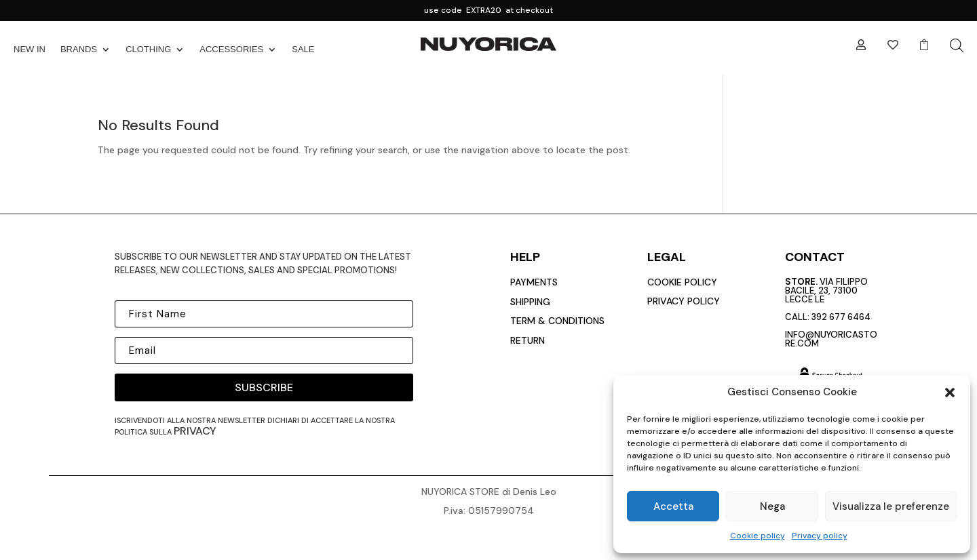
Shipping (530, 302)
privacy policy (684, 301)
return (528, 340)
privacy (195, 431)
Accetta (673, 506)
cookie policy (682, 282)
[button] (950, 393)
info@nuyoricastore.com (831, 339)
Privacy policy (820, 536)
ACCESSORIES (231, 49)
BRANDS (79, 49)
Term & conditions (557, 321)
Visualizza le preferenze (891, 506)
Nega (772, 506)
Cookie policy (758, 536)
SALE (303, 49)
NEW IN (30, 49)
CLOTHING (148, 49)
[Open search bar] (957, 45)
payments (534, 282)
